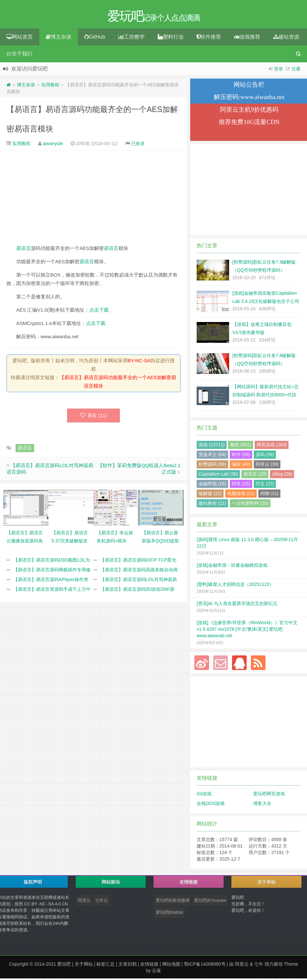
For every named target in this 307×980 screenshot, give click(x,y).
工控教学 (131, 38)
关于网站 (84, 966)
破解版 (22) (210, 495)
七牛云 (101, 902)
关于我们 (19, 55)
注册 (296, 70)
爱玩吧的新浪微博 (173, 902)
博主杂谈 (59, 38)
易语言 (24, 250)
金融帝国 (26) (212, 485)
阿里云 (84, 902)
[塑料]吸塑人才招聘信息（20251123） (235, 586)
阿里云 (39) (267, 466)
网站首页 (20, 38)
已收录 (138, 145)
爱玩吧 (64, 966)
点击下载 (99, 311)
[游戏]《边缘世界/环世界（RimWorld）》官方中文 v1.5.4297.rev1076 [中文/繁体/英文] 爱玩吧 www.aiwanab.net (247, 631)
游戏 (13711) (212, 446)
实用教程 (50, 86)
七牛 (259, 966)
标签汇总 (105, 966)
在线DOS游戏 (211, 805)
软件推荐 (209, 38)
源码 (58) (265, 456)
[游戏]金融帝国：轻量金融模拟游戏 (232, 567)
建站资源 (286, 38)
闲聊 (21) (270, 495)
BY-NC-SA (139, 362)
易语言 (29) (255, 476)
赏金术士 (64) (212, 456)
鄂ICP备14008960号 (205, 966)
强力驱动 (274, 966)
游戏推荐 (247, 38)
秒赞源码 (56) (212, 466)
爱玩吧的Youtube (210, 902)
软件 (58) (241, 456)
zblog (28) (282, 476)
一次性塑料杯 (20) (250, 505)
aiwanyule (53, 145)
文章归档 (128, 966)
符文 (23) (265, 485)
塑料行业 (171, 38)
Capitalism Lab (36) (218, 476)
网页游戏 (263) (272, 446)
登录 (278, 70)
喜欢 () (94, 417)
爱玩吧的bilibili (169, 914)
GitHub (95, 38)
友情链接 (149, 966)
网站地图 (171, 966)
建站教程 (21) (212, 505)
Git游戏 (204, 795)
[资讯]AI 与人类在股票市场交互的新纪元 (237, 605)
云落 (156, 972)
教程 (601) (241, 446)
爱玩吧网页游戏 (269, 795)
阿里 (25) (241, 485)
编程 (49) (241, 466)
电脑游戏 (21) (241, 495)
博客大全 (262, 805)
